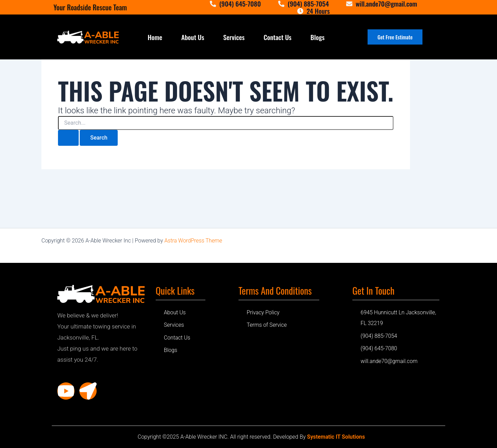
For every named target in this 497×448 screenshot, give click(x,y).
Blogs (317, 37)
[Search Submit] (68, 138)
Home (155, 37)
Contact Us (278, 37)
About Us (193, 37)
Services (234, 37)
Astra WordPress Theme (194, 241)
